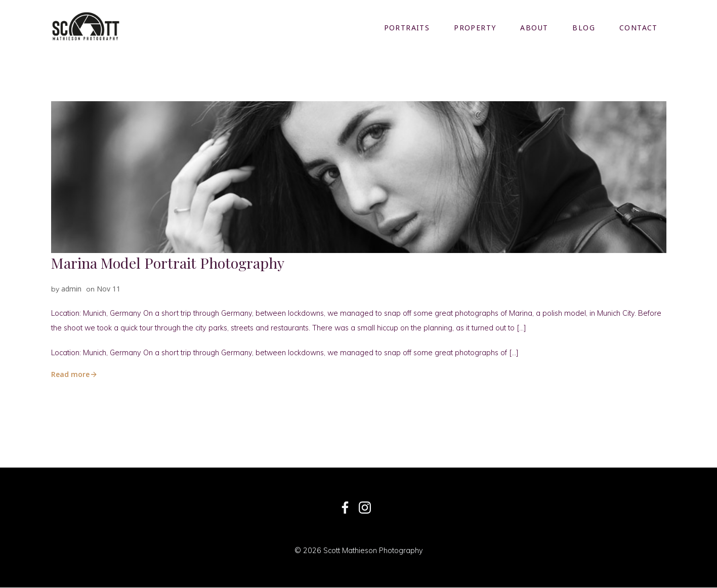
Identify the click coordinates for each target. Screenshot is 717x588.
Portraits (407, 28)
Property (475, 28)
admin (71, 288)
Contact (639, 28)
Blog (584, 28)
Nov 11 (109, 288)
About (535, 28)
